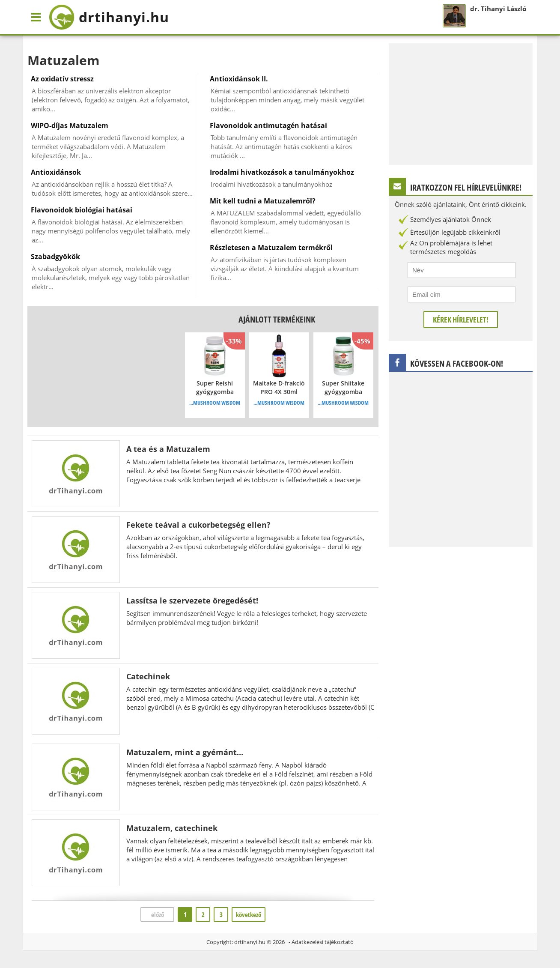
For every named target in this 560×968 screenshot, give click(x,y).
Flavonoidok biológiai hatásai (82, 210)
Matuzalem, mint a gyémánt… (185, 752)
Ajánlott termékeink (277, 319)
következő (249, 914)
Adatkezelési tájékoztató (323, 942)
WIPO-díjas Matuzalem (70, 125)
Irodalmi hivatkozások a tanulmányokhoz (282, 172)
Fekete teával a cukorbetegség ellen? (198, 525)
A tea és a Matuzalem (168, 449)
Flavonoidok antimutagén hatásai (268, 125)
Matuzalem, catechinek (172, 828)
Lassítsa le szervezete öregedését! (192, 601)
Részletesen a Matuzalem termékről (271, 248)
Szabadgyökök (55, 257)
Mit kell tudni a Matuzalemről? (263, 201)
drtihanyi (109, 17)
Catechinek (148, 676)
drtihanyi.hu (250, 942)
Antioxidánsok (56, 172)
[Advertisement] (100, 367)
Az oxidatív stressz (62, 79)
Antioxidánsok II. (239, 79)
